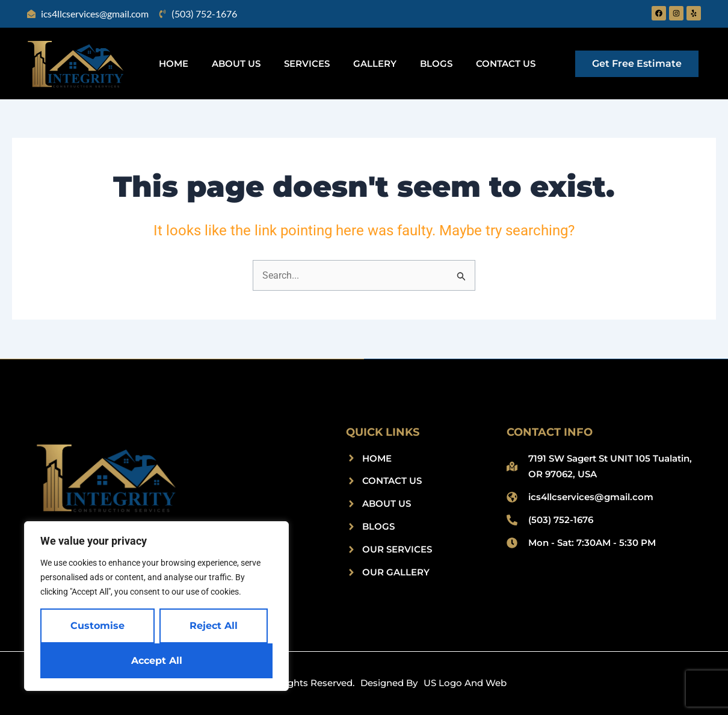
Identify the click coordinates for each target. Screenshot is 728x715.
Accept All (157, 661)
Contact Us (506, 63)
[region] (156, 606)
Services (307, 63)
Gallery (375, 63)
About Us (236, 63)
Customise (97, 626)
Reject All (214, 626)
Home (174, 63)
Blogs (436, 63)
